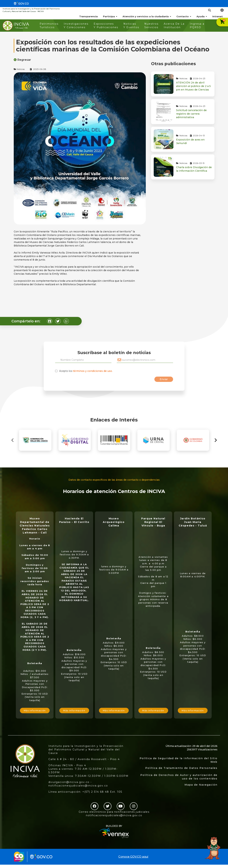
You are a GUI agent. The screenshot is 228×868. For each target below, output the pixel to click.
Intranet (218, 16)
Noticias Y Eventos (131, 26)
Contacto (184, 16)
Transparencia (88, 16)
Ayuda (202, 16)
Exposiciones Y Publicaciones (106, 26)
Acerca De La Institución (174, 26)
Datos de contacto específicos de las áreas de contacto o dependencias (114, 480)
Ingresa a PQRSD (197, 26)
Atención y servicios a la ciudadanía (147, 16)
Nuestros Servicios (151, 26)
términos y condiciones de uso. (93, 371)
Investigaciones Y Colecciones (76, 26)
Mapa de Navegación (201, 785)
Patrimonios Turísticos (49, 26)
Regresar (22, 60)
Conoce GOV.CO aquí (133, 857)
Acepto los (86, 371)
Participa (110, 16)
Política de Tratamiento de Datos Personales (181, 768)
